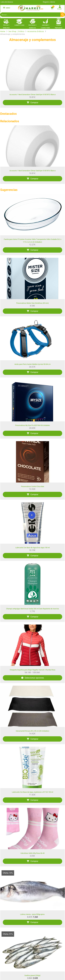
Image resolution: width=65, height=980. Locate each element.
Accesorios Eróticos (36, 31)
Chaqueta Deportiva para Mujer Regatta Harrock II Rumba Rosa (32, 670)
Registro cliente (49, 2)
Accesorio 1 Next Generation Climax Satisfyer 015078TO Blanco (33, 95)
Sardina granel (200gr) (32, 975)
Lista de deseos (7, 2)
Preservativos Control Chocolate (33, 486)
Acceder (59, 9)
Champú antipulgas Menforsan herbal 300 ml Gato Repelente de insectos (33, 609)
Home (3, 31)
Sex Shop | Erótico (16, 31)
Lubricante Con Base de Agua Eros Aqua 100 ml (32, 548)
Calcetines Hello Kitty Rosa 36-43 (32, 853)
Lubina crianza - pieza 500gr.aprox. (32, 914)
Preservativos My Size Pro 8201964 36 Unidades (32, 425)
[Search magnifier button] (63, 15)
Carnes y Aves (19, 25)
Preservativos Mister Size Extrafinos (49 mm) (32, 303)
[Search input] (30, 15)
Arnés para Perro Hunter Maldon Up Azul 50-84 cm (32, 364)
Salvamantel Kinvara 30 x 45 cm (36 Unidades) (32, 731)
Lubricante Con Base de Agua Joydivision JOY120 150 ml (32, 792)
